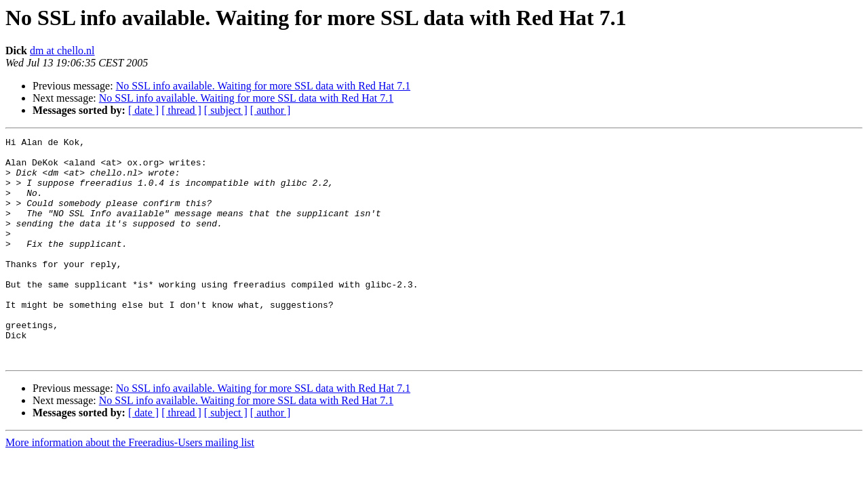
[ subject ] (226, 110)
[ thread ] (181, 110)
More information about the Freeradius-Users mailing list (130, 487)
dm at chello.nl (62, 51)
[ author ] (271, 110)
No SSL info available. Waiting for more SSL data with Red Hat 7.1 (263, 86)
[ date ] (143, 110)
